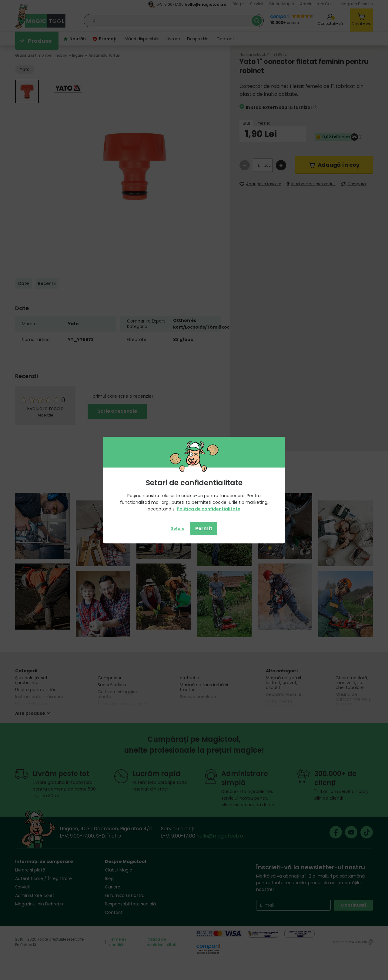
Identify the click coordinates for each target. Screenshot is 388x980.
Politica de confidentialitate (209, 509)
